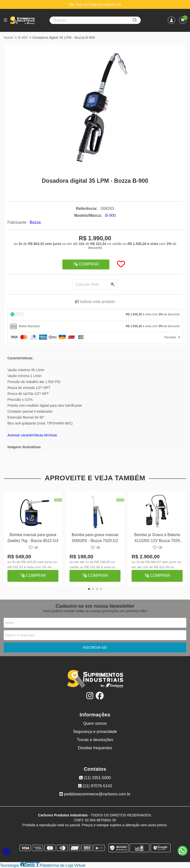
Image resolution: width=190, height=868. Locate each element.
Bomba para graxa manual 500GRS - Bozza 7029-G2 (95, 538)
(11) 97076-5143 (95, 786)
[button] (89, 589)
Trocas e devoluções (95, 740)
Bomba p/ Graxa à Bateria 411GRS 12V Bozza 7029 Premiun (157, 538)
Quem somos (95, 724)
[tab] (95, 315)
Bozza (35, 222)
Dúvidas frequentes (95, 748)
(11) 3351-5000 (95, 778)
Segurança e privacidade (95, 732)
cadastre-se (112, 4)
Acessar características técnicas (32, 435)
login (94, 4)
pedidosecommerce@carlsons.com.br (95, 794)
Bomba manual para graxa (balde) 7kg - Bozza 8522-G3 (33, 538)
